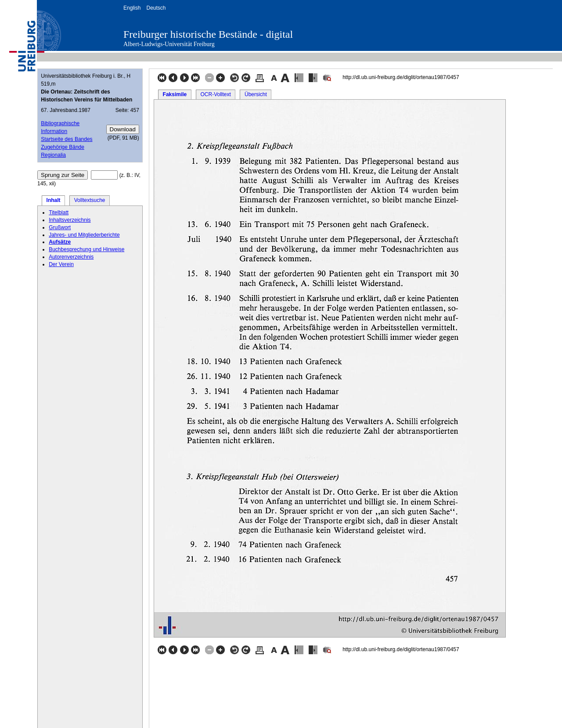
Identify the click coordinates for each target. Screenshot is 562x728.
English (132, 8)
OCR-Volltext (215, 94)
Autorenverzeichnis (71, 257)
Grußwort (60, 227)
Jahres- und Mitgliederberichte (84, 235)
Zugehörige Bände (63, 147)
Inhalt (54, 200)
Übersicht (256, 94)
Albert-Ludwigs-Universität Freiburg (169, 44)
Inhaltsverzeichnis (70, 220)
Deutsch (156, 8)
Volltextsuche (90, 200)
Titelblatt (59, 213)
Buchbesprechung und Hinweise (86, 249)
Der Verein (61, 264)
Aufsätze (60, 242)
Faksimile (175, 94)
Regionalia (53, 155)
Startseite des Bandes (67, 139)
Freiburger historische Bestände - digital (208, 34)
